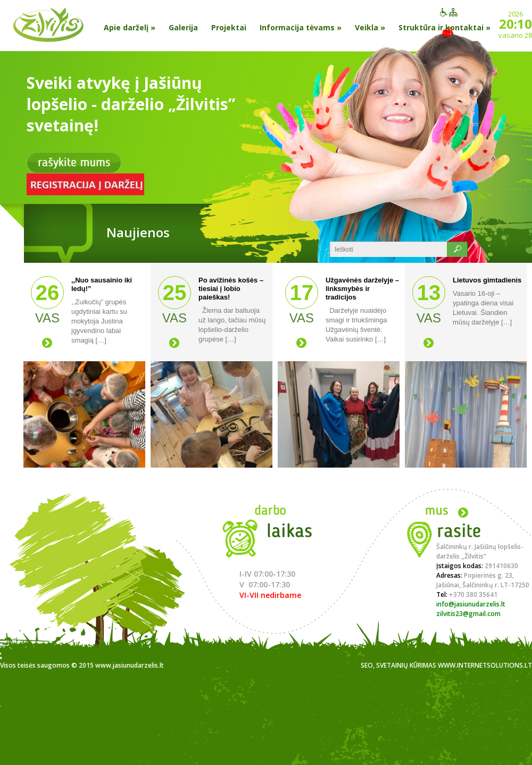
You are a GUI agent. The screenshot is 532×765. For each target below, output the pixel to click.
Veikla (370, 27)
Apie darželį (130, 27)
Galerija (183, 27)
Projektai (229, 27)
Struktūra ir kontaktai (444, 27)
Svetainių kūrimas (406, 665)
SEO (367, 665)
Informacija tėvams (301, 27)
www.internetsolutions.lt (485, 665)
